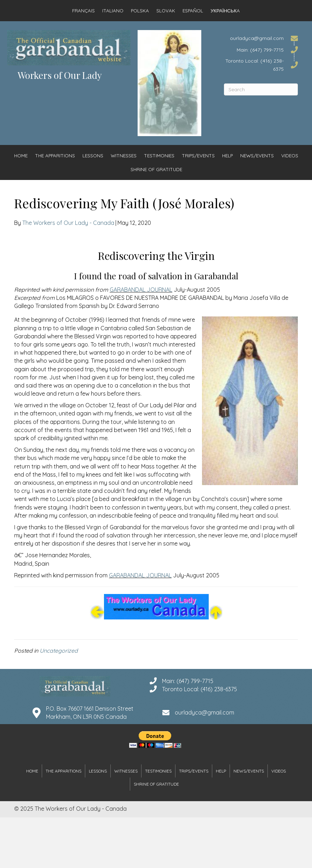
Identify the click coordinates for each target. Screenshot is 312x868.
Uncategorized (59, 651)
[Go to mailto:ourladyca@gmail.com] (261, 38)
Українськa (225, 10)
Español (193, 10)
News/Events (257, 155)
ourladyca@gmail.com (204, 712)
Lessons (93, 155)
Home (21, 155)
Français (83, 10)
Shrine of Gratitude (156, 169)
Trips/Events (198, 155)
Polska (140, 10)
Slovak (166, 10)
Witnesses (124, 155)
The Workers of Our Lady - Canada (68, 223)
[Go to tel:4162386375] (261, 65)
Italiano (113, 10)
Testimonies (159, 155)
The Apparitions (55, 155)
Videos (290, 155)
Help (227, 155)
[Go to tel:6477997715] (261, 49)
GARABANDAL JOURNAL (141, 290)
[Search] (261, 89)
